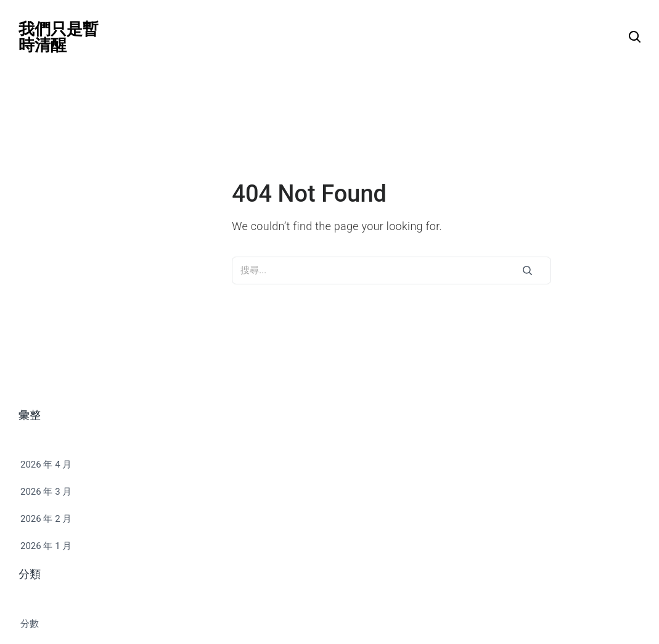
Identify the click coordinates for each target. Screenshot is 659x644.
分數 (30, 624)
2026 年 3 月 (46, 492)
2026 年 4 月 (46, 464)
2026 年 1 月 (46, 546)
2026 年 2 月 (46, 519)
